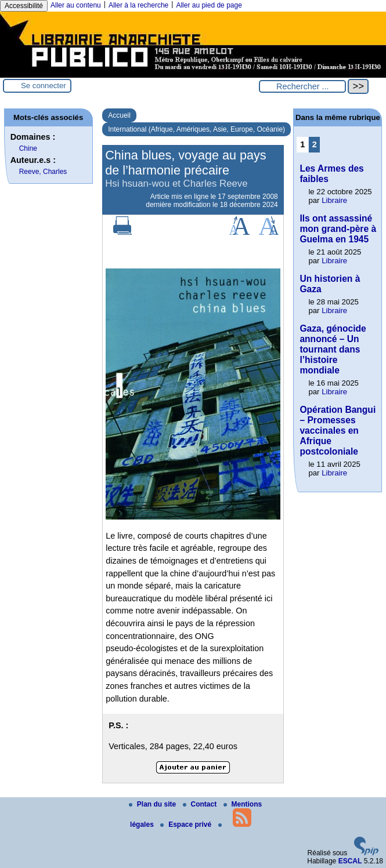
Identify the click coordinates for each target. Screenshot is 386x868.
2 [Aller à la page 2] (315, 144)
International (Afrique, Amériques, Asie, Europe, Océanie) (196, 129)
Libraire (334, 200)
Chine (28, 148)
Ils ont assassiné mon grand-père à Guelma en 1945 (338, 229)
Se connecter (44, 86)
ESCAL (350, 861)
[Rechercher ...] (302, 86)
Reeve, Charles (43, 172)
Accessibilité (24, 6)
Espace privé (187, 825)
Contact (201, 804)
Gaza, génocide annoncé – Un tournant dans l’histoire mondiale (333, 349)
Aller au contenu (76, 5)
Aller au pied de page (209, 5)
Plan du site (154, 804)
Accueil (119, 115)
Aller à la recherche (138, 5)
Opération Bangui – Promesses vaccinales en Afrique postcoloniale (338, 431)
